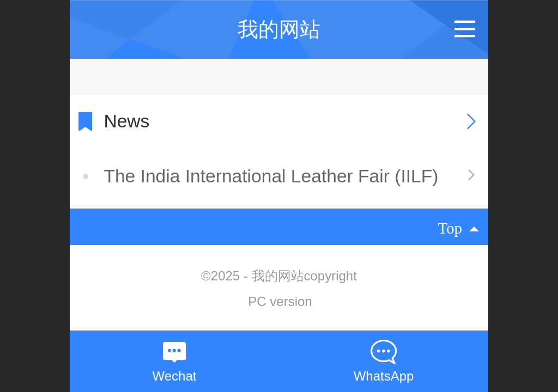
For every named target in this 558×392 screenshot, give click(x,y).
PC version (280, 301)
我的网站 (279, 29)
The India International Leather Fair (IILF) (271, 176)
